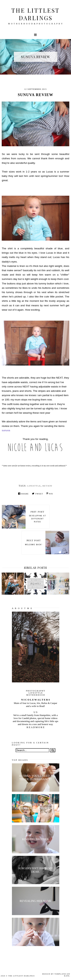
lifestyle (34, 486)
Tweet (37, 494)
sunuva (6, 430)
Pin (50, 494)
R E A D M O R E (35, 727)
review (47, 486)
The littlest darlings (35, 14)
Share (23, 494)
